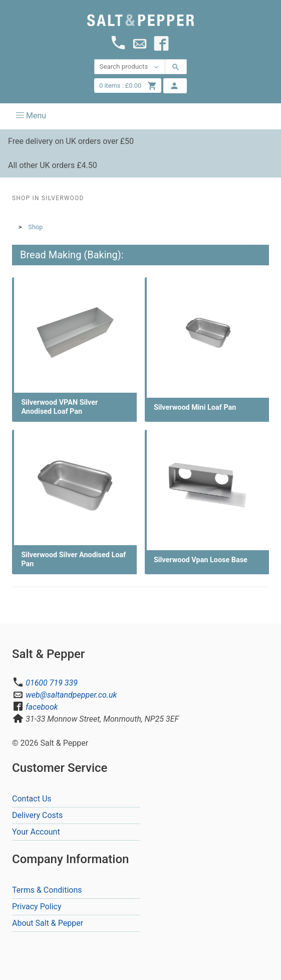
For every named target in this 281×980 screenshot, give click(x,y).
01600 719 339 (52, 683)
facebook (42, 707)
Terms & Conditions (47, 890)
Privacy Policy (37, 907)
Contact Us (32, 799)
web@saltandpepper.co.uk (71, 695)
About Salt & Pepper (48, 923)
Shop (35, 227)
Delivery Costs (37, 815)
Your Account (36, 832)
